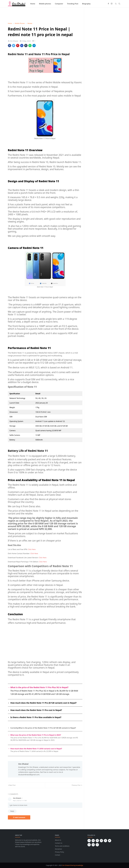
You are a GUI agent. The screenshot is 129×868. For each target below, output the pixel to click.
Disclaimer (58, 849)
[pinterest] (97, 841)
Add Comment (19, 817)
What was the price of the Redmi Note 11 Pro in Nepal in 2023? (36, 735)
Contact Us (59, 843)
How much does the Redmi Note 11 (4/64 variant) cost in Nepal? (36, 749)
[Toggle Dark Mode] (116, 4)
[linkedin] (93, 841)
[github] (97, 845)
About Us (58, 840)
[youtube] (101, 841)
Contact (58, 855)
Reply (12, 811)
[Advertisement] (45, 15)
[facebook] (108, 4)
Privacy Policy (59, 852)
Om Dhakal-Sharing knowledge (73, 865)
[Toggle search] (119, 4)
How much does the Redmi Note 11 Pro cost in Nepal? (36, 710)
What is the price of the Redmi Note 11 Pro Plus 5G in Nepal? (39, 687)
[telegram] (89, 841)
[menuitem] (33, 4)
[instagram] (112, 4)
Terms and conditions (62, 846)
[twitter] (110, 841)
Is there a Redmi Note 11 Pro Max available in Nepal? (36, 717)
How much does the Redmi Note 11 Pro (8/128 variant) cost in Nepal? (44, 703)
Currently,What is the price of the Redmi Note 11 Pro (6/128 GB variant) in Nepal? (43, 728)
